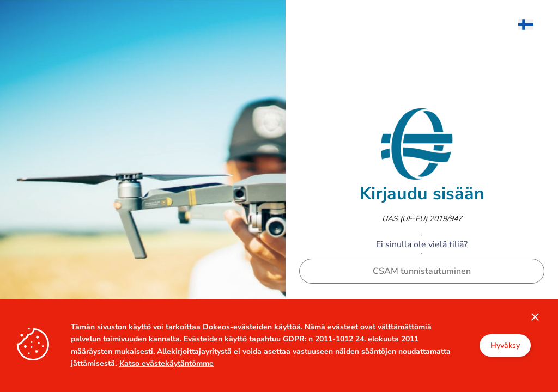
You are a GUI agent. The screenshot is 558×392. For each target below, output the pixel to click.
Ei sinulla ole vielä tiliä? (422, 244)
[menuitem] (531, 24)
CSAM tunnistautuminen (422, 271)
